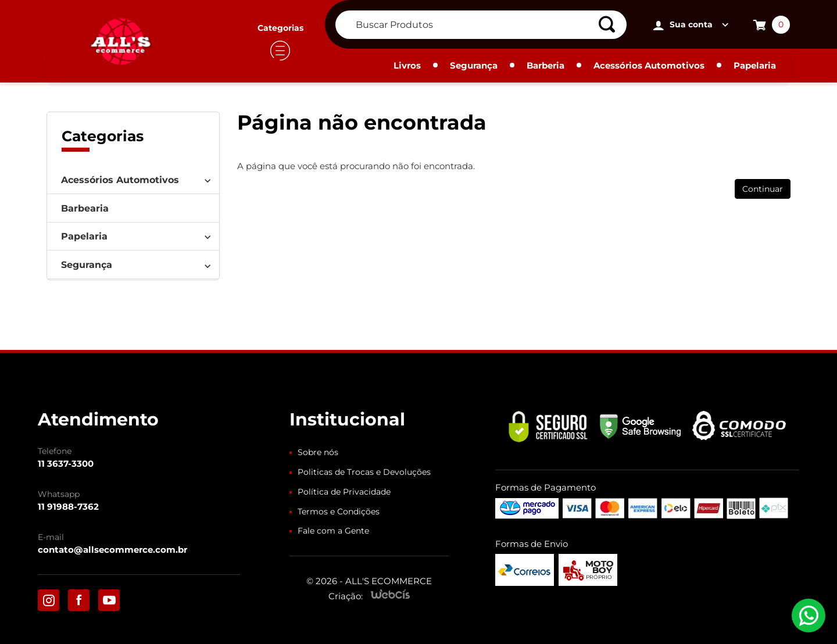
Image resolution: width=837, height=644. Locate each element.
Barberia (546, 65)
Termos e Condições (339, 511)
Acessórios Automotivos (649, 65)
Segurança (474, 65)
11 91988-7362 (68, 507)
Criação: (346, 596)
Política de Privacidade (344, 492)
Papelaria (755, 65)
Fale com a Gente (333, 531)
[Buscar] (611, 25)
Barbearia (85, 208)
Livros (407, 65)
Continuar (763, 189)
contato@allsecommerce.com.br (112, 550)
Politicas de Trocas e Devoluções (364, 472)
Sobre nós (318, 452)
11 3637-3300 (66, 464)
